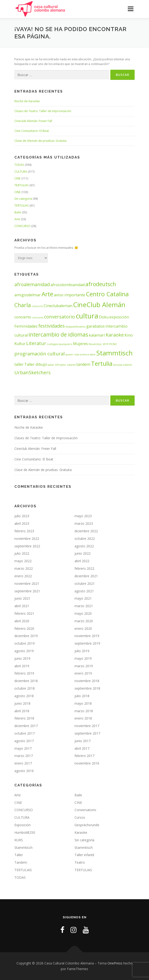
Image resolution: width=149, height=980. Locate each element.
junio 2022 (83, 553)
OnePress (115, 963)
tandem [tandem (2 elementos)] (83, 364)
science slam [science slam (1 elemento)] (88, 354)
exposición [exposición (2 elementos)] (119, 317)
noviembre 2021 (27, 584)
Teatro (80, 862)
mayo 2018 (83, 703)
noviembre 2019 (87, 636)
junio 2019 (22, 658)
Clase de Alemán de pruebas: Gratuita (40, 141)
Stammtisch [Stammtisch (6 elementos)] (114, 353)
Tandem (21, 862)
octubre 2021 (85, 584)
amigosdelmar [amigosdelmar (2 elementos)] (28, 295)
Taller (19, 855)
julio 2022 (22, 553)
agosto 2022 (84, 546)
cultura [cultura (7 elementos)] (87, 316)
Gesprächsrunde (87, 825)
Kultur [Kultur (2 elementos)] (20, 344)
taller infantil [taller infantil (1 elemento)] (68, 365)
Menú (130, 9)
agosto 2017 (24, 741)
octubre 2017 (25, 733)
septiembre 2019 (87, 643)
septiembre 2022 (27, 546)
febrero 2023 (24, 531)
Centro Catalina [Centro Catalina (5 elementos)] (107, 294)
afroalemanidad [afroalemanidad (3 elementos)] (32, 284)
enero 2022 (23, 576)
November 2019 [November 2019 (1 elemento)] (99, 344)
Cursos (80, 817)
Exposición (23, 825)
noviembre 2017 (87, 726)
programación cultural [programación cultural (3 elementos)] (39, 354)
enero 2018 (83, 718)
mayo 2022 (23, 561)
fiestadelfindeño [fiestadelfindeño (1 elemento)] (76, 327)
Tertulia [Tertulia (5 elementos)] (102, 364)
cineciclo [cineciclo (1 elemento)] (37, 306)
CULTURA (21, 172)
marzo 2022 (24, 568)
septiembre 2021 (27, 591)
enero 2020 (83, 628)
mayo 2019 (83, 658)
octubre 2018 (25, 688)
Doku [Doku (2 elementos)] (104, 317)
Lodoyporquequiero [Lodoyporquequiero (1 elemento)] (60, 344)
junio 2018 (22, 703)
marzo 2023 (84, 523)
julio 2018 (82, 696)
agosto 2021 (84, 591)
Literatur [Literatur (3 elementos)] (36, 343)
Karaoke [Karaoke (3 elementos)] (115, 335)
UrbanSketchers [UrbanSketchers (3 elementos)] (33, 372)
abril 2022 (82, 561)
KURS (19, 840)
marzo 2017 (24, 756)
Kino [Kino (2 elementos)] (129, 335)
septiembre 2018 (87, 688)
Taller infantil (84, 855)
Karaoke (81, 832)
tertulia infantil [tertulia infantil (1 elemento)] (122, 365)
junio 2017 (83, 741)
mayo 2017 (23, 748)
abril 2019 (22, 666)
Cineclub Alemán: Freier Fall (33, 121)
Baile (18, 212)
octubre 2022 (85, 539)
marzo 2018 (84, 711)
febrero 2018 (24, 718)
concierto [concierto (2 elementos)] (23, 317)
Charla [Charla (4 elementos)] (23, 305)
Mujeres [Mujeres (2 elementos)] (81, 344)
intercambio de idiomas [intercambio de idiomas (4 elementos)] (58, 334)
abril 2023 (22, 523)
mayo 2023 (83, 516)
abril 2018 (22, 711)
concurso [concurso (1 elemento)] (38, 317)
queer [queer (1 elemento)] (69, 354)
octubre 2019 (25, 643)
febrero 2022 (84, 568)
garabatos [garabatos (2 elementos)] (95, 326)
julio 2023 (22, 516)
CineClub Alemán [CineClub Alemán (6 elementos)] (99, 305)
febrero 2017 (84, 756)
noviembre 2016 (87, 763)
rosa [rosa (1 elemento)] (76, 354)
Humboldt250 (25, 832)
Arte (17, 219)
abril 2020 (22, 621)
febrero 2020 (24, 628)
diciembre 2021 (86, 576)
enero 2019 (83, 673)
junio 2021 (22, 598)
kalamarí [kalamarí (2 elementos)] (97, 335)
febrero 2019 (24, 673)
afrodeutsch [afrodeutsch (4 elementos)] (101, 284)
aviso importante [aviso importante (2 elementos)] (70, 295)
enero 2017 (23, 763)
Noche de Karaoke (27, 101)
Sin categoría (23, 199)
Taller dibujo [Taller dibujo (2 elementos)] (36, 364)
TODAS (19, 165)
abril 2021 (22, 606)
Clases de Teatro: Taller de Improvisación (43, 111)
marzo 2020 (84, 621)
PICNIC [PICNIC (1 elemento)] (113, 344)
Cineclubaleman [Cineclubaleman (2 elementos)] (58, 306)
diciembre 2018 (26, 681)
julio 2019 (82, 651)
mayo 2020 (83, 613)
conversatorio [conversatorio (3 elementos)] (60, 317)
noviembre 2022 (27, 539)
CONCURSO (22, 226)
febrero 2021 (24, 613)
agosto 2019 (24, 651)
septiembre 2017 (87, 733)
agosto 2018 (24, 696)
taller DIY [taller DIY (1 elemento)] (53, 365)
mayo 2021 (83, 598)
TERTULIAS (22, 185)
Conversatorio (85, 810)
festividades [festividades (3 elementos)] (52, 326)
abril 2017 (82, 748)
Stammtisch (23, 848)
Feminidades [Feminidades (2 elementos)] (26, 326)
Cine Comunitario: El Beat (32, 131)
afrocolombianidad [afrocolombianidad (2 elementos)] (68, 285)
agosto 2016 (24, 771)
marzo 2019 (84, 666)
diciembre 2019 (26, 636)
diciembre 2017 (26, 726)
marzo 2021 (84, 606)
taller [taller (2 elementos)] (19, 364)
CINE (18, 178)
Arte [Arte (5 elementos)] (47, 294)
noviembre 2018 (87, 681)
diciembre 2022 (86, 531)
